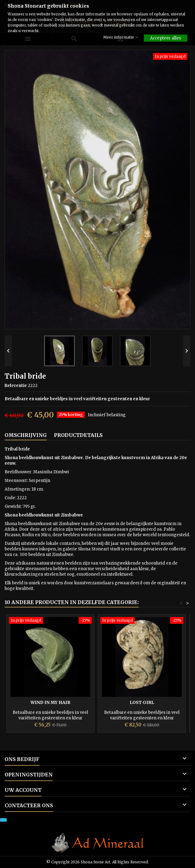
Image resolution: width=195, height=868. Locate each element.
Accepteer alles (166, 38)
